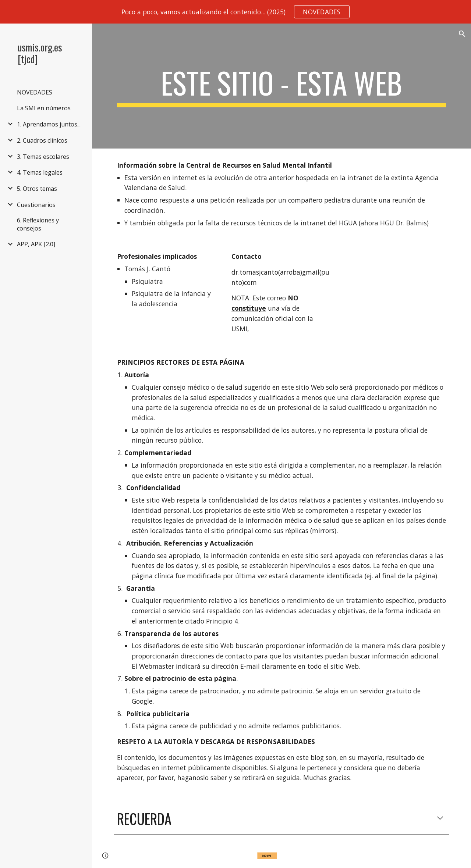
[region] (235, 12)
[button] (462, 34)
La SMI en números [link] (44, 108)
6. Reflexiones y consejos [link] (38, 224)
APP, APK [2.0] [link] (36, 244)
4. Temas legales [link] (40, 172)
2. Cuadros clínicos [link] (42, 140)
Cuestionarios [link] (36, 205)
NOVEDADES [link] (35, 92)
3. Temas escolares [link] (43, 157)
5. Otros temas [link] (37, 189)
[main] (282, 86)
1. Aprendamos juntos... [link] (49, 124)
